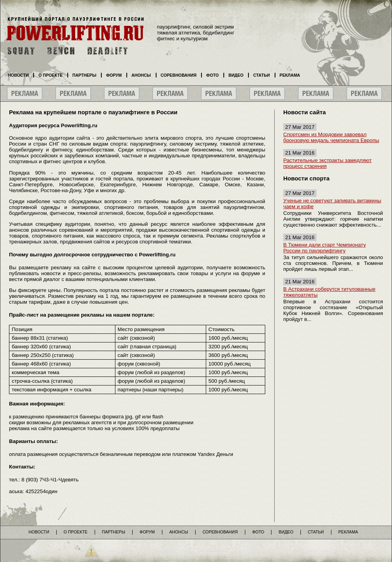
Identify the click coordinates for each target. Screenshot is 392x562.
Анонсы (141, 75)
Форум (114, 75)
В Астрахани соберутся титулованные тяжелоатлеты (329, 292)
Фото (212, 75)
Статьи (261, 75)
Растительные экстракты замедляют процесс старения (327, 163)
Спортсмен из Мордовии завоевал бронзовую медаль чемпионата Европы (331, 137)
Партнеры (84, 75)
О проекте (50, 75)
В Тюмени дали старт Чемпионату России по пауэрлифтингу (325, 248)
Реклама (290, 75)
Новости (18, 75)
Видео (236, 75)
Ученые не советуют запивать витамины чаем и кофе (332, 204)
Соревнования (179, 75)
